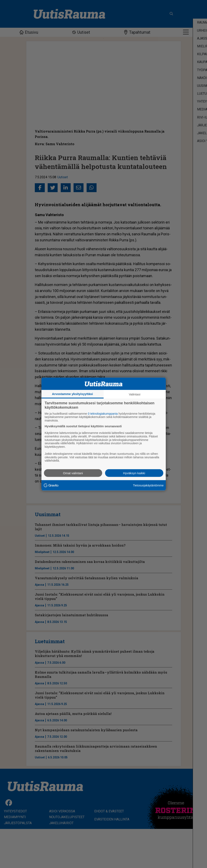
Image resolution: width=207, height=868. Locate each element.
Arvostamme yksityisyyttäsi (73, 394)
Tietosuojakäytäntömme (148, 485)
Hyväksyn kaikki (134, 473)
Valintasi (135, 394)
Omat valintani (73, 473)
